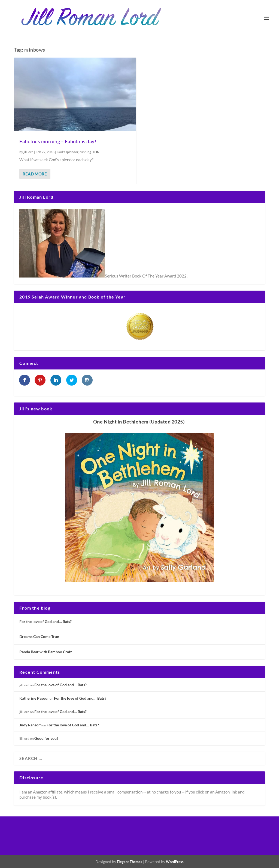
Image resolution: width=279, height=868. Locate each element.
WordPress (175, 862)
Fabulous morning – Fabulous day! (58, 141)
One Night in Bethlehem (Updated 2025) (139, 422)
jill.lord (28, 152)
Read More (35, 174)
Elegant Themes (130, 862)
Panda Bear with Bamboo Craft (46, 652)
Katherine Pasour (34, 698)
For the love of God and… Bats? (46, 621)
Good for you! (46, 738)
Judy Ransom (31, 725)
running (85, 152)
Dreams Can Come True (39, 636)
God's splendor (67, 152)
